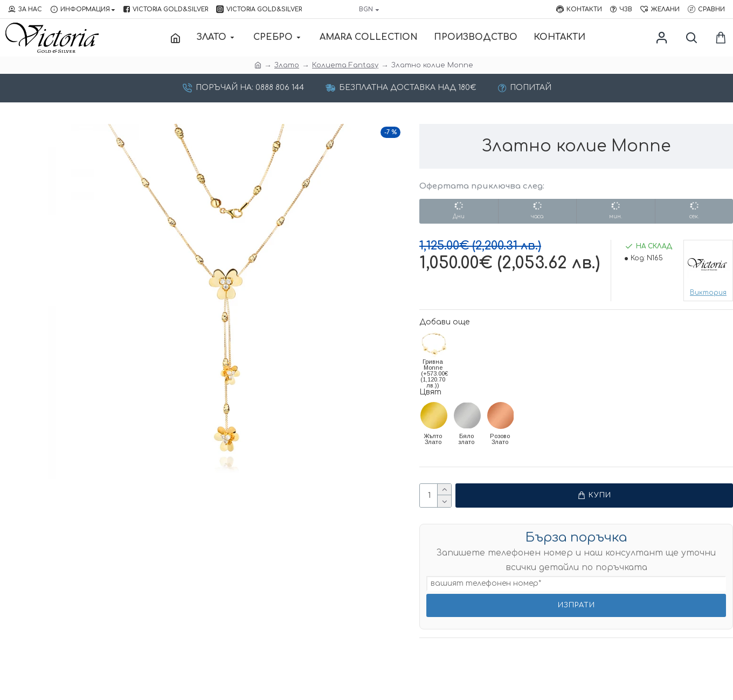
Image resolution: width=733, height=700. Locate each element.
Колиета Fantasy (345, 65)
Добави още (444, 322)
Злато (287, 65)
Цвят (430, 392)
